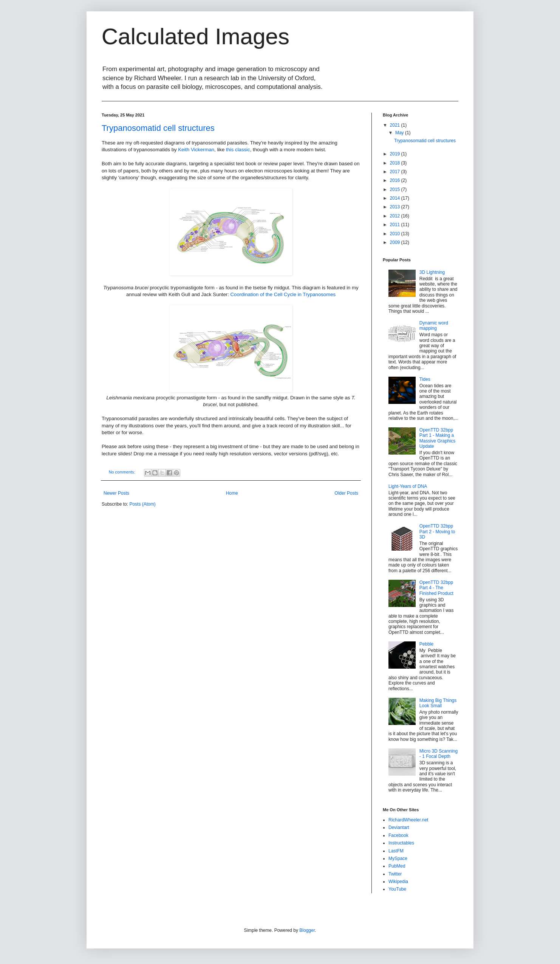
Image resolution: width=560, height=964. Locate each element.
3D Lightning (432, 272)
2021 (396, 125)
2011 (396, 225)
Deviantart (399, 827)
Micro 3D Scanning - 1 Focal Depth (439, 754)
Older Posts (346, 493)
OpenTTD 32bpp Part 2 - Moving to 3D (437, 532)
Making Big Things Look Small (438, 703)
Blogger (307, 930)
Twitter (395, 874)
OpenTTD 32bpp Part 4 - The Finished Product (436, 588)
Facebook (398, 835)
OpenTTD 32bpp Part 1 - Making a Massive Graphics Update (437, 438)
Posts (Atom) (142, 504)
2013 (396, 207)
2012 (396, 216)
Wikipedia (398, 882)
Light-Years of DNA (408, 486)
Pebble (426, 644)
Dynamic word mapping (434, 326)
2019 (396, 154)
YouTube (397, 889)
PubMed (397, 866)
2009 (396, 242)
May (400, 133)
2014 (396, 198)
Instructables (401, 843)
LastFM (396, 851)
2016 (396, 180)
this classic (238, 150)
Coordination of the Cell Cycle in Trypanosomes (283, 294)
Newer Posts (116, 493)
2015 (396, 189)
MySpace (398, 858)
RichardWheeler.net (408, 820)
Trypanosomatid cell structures (158, 128)
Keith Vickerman (196, 150)
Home (232, 493)
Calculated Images (196, 36)
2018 (396, 163)
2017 (396, 172)
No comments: (123, 472)
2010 (396, 234)
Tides (425, 379)
